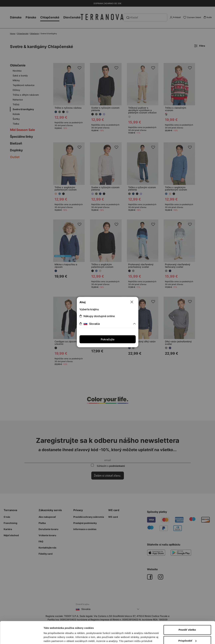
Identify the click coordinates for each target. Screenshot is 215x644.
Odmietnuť (187, 631)
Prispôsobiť (187, 620)
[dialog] (107, 322)
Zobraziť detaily (53, 637)
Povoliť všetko (187, 609)
